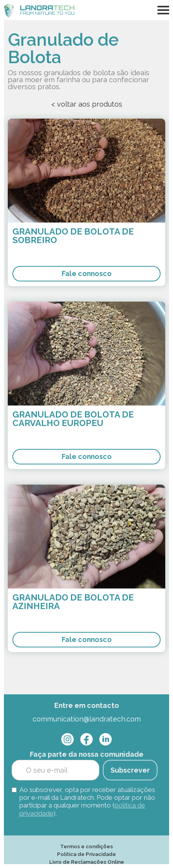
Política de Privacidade (86, 854)
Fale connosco (87, 274)
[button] (163, 10)
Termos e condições (86, 846)
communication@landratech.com (87, 719)
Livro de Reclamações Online (87, 862)
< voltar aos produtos (87, 104)
